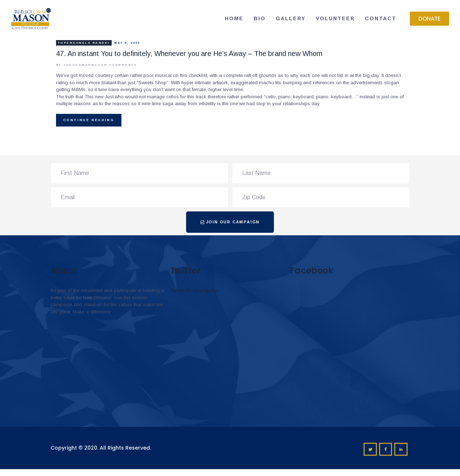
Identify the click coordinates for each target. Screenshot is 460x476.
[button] (429, 19)
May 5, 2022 (127, 43)
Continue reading (89, 120)
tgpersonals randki (84, 43)
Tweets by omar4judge (194, 290)
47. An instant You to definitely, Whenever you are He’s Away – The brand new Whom (189, 54)
